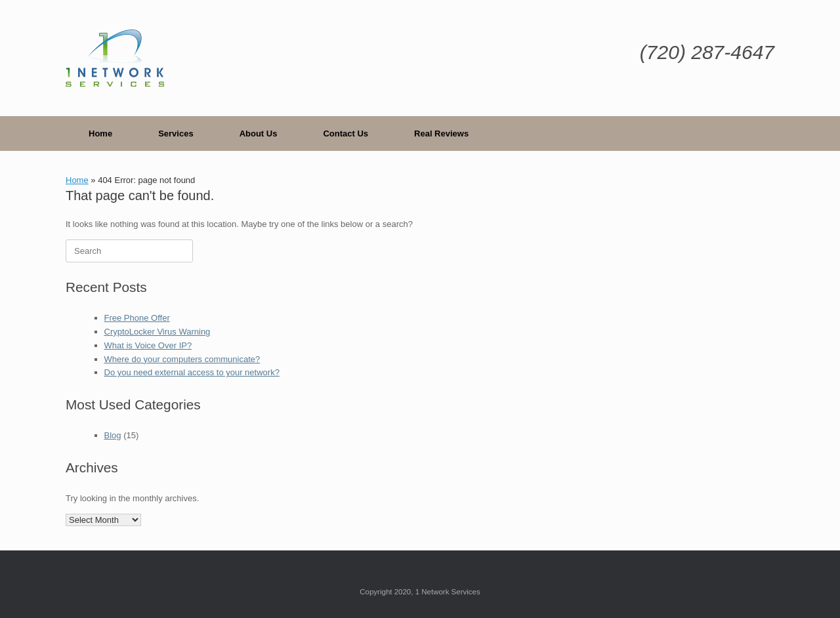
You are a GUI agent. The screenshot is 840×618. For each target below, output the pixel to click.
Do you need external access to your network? (192, 372)
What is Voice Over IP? (148, 345)
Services (176, 134)
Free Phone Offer (137, 318)
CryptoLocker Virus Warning (157, 332)
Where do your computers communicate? (182, 359)
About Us (259, 134)
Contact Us (346, 134)
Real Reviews (441, 134)
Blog (113, 435)
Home (100, 134)
